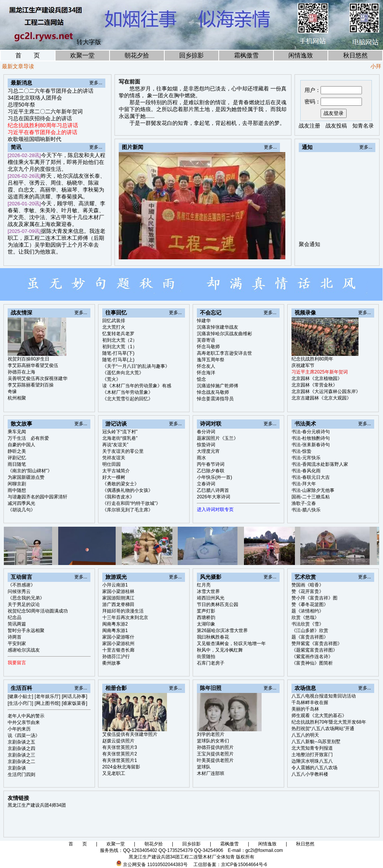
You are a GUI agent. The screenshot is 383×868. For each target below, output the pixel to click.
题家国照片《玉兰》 (218, 438)
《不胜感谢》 (21, 585)
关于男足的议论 (24, 604)
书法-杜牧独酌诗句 (311, 438)
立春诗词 (206, 484)
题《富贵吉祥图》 (310, 637)
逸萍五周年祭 (211, 360)
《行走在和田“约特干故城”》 (131, 503)
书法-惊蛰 (301, 451)
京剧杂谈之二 (21, 762)
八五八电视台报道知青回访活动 (324, 696)
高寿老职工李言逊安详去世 (224, 353)
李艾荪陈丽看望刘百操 (31, 385)
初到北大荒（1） (120, 347)
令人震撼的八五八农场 (314, 768)
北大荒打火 (114, 327)
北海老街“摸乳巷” (120, 438)
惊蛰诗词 (206, 445)
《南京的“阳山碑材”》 (30, 471)
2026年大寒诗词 (214, 497)
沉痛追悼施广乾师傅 (218, 386)
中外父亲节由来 (24, 722)
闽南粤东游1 (115, 631)
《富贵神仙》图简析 (312, 663)
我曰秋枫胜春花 (213, 637)
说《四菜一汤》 (24, 735)
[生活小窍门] (20, 703)
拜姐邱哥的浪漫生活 (123, 611)
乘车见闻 (17, 432)
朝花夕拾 (137, 55)
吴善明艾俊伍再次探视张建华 (38, 378)
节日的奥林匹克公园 (218, 604)
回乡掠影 (191, 55)
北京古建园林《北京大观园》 (321, 398)
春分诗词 (206, 432)
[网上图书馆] (48, 703)
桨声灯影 (206, 611)
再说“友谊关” (115, 445)
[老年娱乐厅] (48, 696)
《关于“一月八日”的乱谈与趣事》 (136, 366)
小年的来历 (19, 729)
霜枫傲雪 (246, 55)
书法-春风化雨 (306, 471)
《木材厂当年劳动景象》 (128, 392)
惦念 (201, 379)
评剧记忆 (17, 458)
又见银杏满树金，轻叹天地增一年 (231, 644)
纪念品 (15, 617)
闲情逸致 (301, 55)
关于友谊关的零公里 (123, 451)
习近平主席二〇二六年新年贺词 (45, 111)
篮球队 (204, 767)
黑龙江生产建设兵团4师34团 (37, 805)
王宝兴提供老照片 (215, 754)
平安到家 (17, 644)
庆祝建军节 (303, 365)
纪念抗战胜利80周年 (312, 359)
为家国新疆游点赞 (26, 477)
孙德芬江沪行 (116, 657)
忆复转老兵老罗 (118, 334)
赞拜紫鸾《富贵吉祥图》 (317, 644)
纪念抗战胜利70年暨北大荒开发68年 (329, 722)
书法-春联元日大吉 (311, 477)
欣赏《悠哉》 (305, 617)
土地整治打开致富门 (312, 755)
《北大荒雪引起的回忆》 (128, 399)
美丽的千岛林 (305, 709)
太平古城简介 (116, 471)
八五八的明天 (305, 735)
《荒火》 (111, 379)
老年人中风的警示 (26, 716)
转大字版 (89, 42)
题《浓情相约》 (308, 611)
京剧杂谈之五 (21, 742)
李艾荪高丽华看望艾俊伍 (33, 365)
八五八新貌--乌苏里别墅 (316, 742)
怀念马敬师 (208, 347)
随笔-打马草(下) (118, 353)
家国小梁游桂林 (118, 591)
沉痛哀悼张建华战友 (218, 327)
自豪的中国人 (21, 445)
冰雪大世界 (208, 591)
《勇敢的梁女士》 (121, 484)
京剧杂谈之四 (21, 748)
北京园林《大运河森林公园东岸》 (326, 391)
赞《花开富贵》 (308, 591)
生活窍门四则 (21, 775)
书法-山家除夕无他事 (313, 490)
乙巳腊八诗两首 (213, 490)
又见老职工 (114, 773)
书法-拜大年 (304, 484)
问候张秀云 (19, 591)
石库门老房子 (211, 663)
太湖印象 (206, 624)
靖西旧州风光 (211, 598)
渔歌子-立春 (304, 503)
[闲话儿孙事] (74, 696)
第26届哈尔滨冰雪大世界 (222, 631)
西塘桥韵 (206, 617)
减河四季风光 (21, 503)
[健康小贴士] (20, 696)
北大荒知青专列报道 (312, 748)
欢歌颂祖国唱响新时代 (34, 139)
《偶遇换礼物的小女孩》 (128, 490)
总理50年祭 (21, 105)
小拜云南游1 (115, 585)
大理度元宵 (208, 451)
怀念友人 (206, 366)
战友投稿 (336, 126)
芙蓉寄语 (206, 340)
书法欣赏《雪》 (308, 624)
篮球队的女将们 (213, 741)
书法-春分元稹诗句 (311, 432)
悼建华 (204, 321)
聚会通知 (309, 246)
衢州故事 (111, 663)
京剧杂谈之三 (21, 755)
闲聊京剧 (17, 484)
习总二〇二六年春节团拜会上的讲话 (51, 91)
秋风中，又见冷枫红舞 (220, 650)
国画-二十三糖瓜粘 (311, 497)
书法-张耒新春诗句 (311, 445)
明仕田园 (111, 464)
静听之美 (17, 451)
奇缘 (12, 391)
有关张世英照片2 (120, 754)
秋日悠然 (355, 55)
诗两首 (15, 637)
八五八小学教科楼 (310, 774)
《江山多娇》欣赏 (310, 631)
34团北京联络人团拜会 (35, 98)
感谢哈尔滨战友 (24, 650)
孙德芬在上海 (21, 372)
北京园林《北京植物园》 (317, 378)
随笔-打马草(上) (118, 360)
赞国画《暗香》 (308, 585)
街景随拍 (206, 657)
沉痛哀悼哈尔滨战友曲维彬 (224, 334)
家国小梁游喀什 (118, 637)
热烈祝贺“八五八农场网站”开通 (323, 729)
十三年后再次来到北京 (125, 617)
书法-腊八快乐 (306, 510)
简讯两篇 (17, 624)
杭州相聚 (17, 398)
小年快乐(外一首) (214, 477)
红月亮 (204, 585)
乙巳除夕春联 (211, 471)
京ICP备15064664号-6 (244, 865)
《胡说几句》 (21, 510)
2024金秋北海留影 (121, 767)
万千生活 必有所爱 (28, 438)
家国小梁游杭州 (118, 644)
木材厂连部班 (211, 773)
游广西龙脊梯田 (118, 604)
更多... (96, 83)
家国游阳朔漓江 (118, 598)
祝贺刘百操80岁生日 (29, 359)
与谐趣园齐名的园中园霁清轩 (38, 497)
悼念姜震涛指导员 (215, 399)
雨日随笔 (17, 464)
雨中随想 (17, 490)
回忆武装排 (114, 321)
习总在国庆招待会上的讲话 (40, 118)
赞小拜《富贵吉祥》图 (314, 598)
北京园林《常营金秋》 (314, 385)
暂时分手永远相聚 (26, 631)
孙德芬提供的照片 (215, 747)
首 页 (28, 55)
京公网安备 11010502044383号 (155, 865)
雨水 (201, 458)
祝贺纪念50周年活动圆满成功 (38, 611)
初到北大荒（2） (120, 340)
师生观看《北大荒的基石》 (319, 716)
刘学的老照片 (211, 734)
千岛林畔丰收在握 (310, 703)
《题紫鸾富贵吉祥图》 (314, 650)
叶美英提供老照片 (215, 760)
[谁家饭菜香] (74, 703)
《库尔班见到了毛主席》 (128, 510)
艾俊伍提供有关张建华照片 (130, 734)
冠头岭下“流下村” (120, 432)
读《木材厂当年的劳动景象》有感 (137, 386)
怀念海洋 (206, 373)
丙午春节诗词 (211, 464)
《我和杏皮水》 (118, 497)
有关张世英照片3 (120, 747)
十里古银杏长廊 (118, 650)
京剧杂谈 (17, 768)
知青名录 (363, 126)
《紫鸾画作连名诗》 (312, 657)
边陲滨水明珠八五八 (312, 761)
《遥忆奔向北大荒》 (123, 373)
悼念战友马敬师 (213, 392)
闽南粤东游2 (115, 624)
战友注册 (309, 126)
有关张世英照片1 (120, 760)
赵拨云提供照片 (118, 741)
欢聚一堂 (82, 55)
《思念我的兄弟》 (26, 598)
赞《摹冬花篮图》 (310, 604)
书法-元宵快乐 (306, 458)
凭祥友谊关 (114, 458)
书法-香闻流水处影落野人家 (320, 464)
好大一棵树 (114, 477)
